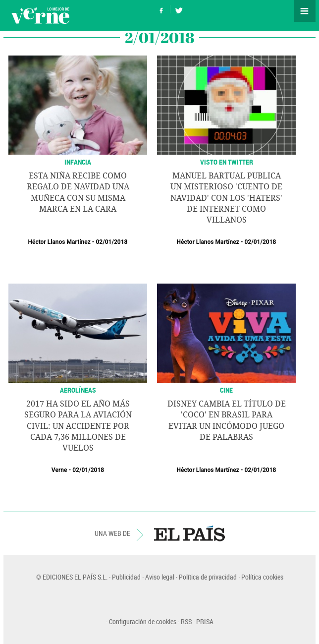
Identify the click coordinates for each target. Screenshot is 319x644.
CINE (226, 390)
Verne (40, 15)
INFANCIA (78, 162)
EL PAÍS (189, 533)
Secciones (305, 11)
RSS (186, 621)
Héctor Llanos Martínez (59, 242)
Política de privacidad (208, 577)
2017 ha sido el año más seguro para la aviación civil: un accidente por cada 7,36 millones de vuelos (78, 426)
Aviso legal (160, 577)
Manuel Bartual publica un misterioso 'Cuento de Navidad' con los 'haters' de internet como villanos (226, 198)
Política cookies (262, 577)
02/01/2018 (111, 242)
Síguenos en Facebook (161, 9)
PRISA (205, 621)
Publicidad (126, 577)
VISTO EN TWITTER (227, 162)
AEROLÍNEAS (78, 390)
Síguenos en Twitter (179, 9)
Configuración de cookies (143, 621)
